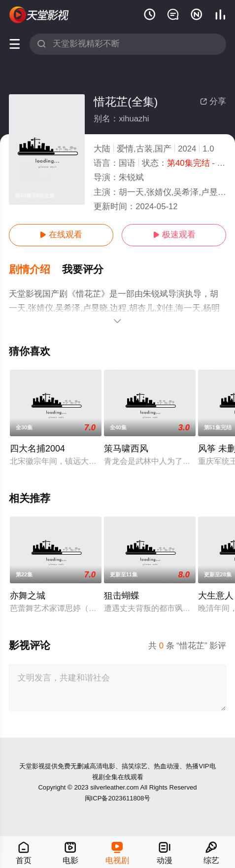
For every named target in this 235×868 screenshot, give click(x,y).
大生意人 (216, 596)
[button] (35, 270)
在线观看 (61, 235)
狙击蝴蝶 (122, 596)
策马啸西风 (126, 449)
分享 (213, 101)
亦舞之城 (28, 596)
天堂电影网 (39, 15)
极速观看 (174, 235)
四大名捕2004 (37, 449)
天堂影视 (32, 766)
